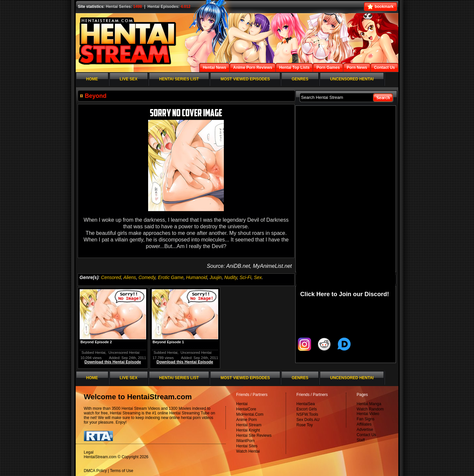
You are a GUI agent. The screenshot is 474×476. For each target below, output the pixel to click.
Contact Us (367, 435)
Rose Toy (305, 425)
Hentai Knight (248, 430)
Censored (111, 277)
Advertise (365, 430)
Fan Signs (366, 419)
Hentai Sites (247, 446)
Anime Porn (247, 420)
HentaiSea (306, 404)
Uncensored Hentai (124, 352)
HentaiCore (246, 409)
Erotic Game (171, 277)
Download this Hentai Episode (113, 362)
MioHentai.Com (250, 414)
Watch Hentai (248, 451)
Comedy (147, 277)
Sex (258, 277)
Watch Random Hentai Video (370, 411)
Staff (361, 440)
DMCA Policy (95, 471)
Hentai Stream (249, 425)
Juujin (216, 277)
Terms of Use (122, 471)
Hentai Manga (369, 404)
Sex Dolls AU (308, 420)
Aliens (130, 277)
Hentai (242, 404)
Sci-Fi (246, 277)
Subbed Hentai (94, 352)
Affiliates (364, 424)
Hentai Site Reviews (254, 435)
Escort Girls (307, 409)
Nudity (231, 277)
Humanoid (197, 277)
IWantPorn (246, 441)
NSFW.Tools (307, 414)
